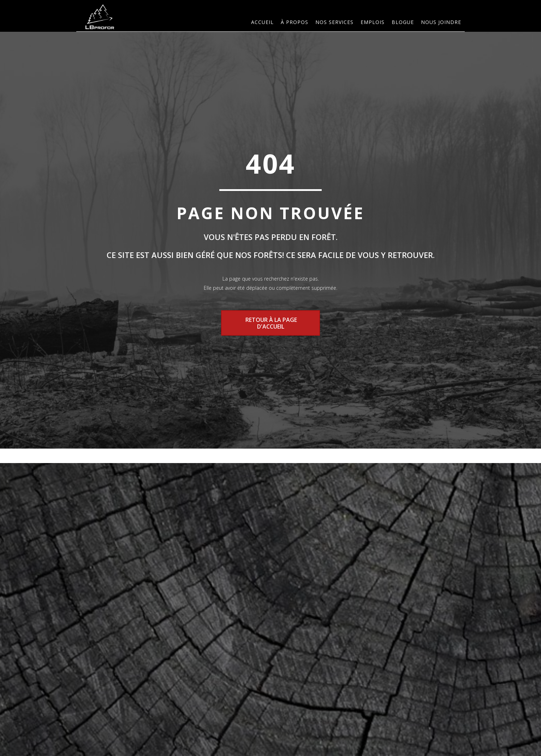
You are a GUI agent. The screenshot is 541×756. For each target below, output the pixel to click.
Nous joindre (441, 22)
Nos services (334, 22)
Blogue (403, 22)
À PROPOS (295, 22)
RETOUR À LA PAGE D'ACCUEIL (270, 323)
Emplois (373, 22)
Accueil (262, 22)
